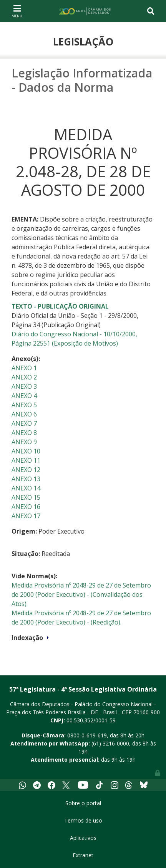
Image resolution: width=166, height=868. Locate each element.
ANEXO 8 (24, 433)
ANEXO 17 (26, 516)
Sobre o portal (83, 803)
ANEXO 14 (26, 488)
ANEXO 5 (24, 405)
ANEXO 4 (24, 396)
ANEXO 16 (26, 507)
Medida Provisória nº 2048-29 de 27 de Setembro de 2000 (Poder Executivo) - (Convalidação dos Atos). (81, 594)
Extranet (83, 855)
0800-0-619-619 (87, 735)
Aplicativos (83, 838)
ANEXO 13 (26, 479)
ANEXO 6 (24, 414)
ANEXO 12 (26, 470)
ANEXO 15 (26, 497)
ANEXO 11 (26, 460)
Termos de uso (83, 820)
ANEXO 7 (24, 423)
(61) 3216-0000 (110, 743)
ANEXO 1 (24, 368)
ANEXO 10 (26, 451)
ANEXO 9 (24, 442)
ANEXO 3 (24, 386)
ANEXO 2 (24, 377)
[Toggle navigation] (17, 11)
